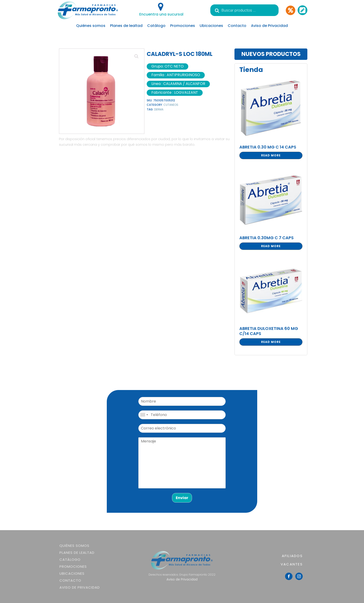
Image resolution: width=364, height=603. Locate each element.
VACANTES (292, 564)
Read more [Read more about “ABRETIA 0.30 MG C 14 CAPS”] (271, 155)
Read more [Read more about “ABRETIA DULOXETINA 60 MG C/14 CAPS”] (271, 342)
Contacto (237, 26)
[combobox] (144, 415)
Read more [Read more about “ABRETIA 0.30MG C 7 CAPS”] (271, 246)
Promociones (183, 26)
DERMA (159, 109)
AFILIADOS (292, 556)
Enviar (182, 498)
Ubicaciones (211, 26)
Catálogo (156, 26)
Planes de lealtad (126, 26)
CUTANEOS (171, 105)
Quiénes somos (91, 26)
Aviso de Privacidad (269, 26)
